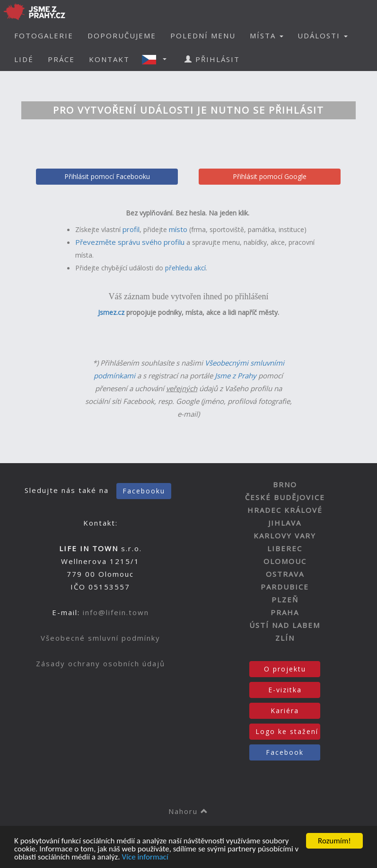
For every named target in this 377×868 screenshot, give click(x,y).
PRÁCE (61, 59)
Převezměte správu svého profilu (130, 242)
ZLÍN (285, 638)
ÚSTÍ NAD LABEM (285, 625)
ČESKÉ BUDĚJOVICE (285, 497)
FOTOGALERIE (44, 36)
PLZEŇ (285, 600)
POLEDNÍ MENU (203, 36)
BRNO (285, 484)
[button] (157, 59)
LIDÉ (24, 59)
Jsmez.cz (111, 312)
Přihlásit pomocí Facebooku (107, 176)
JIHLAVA (285, 523)
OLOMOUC (285, 561)
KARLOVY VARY (285, 536)
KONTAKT (109, 59)
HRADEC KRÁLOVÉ (285, 510)
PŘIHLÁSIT (212, 59)
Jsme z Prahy (236, 376)
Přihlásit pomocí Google (270, 176)
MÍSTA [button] (267, 36)
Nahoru (188, 811)
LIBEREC (285, 548)
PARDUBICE (285, 587)
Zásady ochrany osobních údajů (101, 663)
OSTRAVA (285, 574)
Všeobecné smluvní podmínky (101, 638)
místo (178, 229)
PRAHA (285, 612)
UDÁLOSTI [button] (323, 36)
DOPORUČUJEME (122, 36)
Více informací (145, 857)
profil (131, 229)
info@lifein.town (116, 612)
